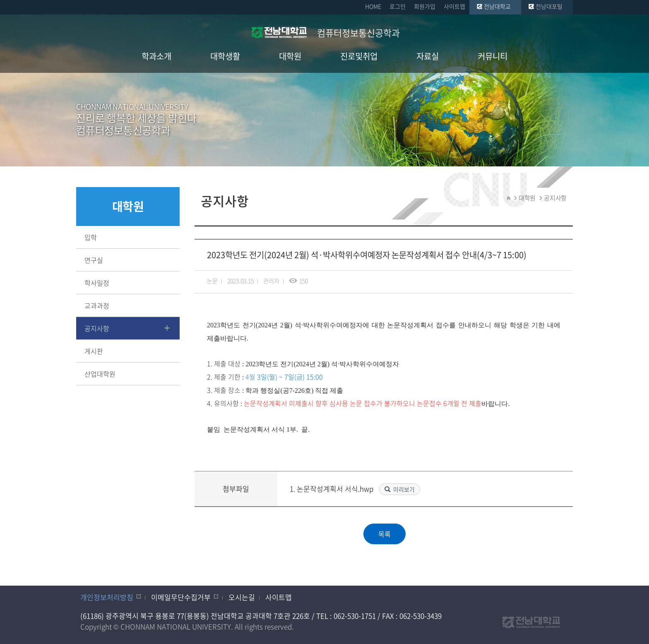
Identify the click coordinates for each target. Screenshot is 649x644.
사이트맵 (454, 6)
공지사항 (97, 328)
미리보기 (404, 489)
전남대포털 (549, 6)
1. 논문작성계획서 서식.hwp (332, 489)
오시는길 (242, 597)
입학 (91, 237)
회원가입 (425, 6)
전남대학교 (497, 6)
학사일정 (97, 283)
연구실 (94, 260)
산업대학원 (100, 374)
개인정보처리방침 (107, 597)
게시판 (94, 351)
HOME (373, 6)
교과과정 (97, 305)
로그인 (398, 6)
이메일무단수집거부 (181, 597)
